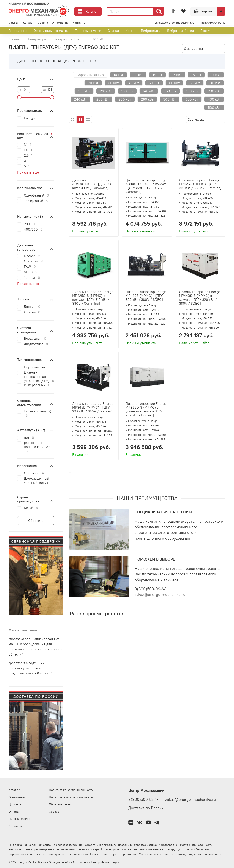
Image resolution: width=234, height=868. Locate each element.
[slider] (19, 97)
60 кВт (174, 83)
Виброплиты (151, 31)
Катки (130, 31)
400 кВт (214, 99)
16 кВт (196, 75)
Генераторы (18, 31)
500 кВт (214, 107)
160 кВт (192, 91)
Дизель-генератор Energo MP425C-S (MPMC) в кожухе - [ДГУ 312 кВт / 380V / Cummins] (93, 298)
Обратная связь (60, 804)
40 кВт (134, 83)
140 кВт (149, 91)
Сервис (43, 23)
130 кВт (127, 91)
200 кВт (214, 91)
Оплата (14, 812)
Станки (113, 31)
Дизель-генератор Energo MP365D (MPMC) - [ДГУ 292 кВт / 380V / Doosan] (93, 407)
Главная (14, 23)
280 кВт (147, 99)
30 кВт (113, 83)
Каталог (88, 11)
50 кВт (154, 83)
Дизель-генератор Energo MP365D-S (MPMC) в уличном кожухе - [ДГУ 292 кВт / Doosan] (146, 409)
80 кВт (195, 83)
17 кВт (216, 75)
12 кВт (138, 75)
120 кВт (106, 91)
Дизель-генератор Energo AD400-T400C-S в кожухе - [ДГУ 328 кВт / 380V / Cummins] (146, 186)
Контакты (79, 23)
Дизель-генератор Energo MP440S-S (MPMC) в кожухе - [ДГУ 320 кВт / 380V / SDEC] (200, 298)
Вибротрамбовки (181, 31)
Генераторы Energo (69, 39)
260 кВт (125, 99)
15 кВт (177, 75)
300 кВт (170, 99)
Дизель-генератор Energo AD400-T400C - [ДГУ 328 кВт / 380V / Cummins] (93, 184)
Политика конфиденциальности (71, 790)
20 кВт (93, 83)
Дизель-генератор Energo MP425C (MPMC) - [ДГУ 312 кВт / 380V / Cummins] (200, 184)
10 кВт (119, 75)
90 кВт (215, 83)
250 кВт (103, 99)
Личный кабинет (20, 819)
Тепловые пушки (88, 31)
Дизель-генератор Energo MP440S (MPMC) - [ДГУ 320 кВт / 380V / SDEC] (146, 296)
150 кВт (170, 91)
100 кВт (84, 91)
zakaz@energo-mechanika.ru (175, 23)
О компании (60, 23)
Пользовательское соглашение (71, 797)
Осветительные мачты (51, 31)
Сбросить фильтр (90, 75)
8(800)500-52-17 (213, 23)
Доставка (15, 804)
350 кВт (192, 99)
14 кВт (157, 75)
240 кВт (80, 99)
